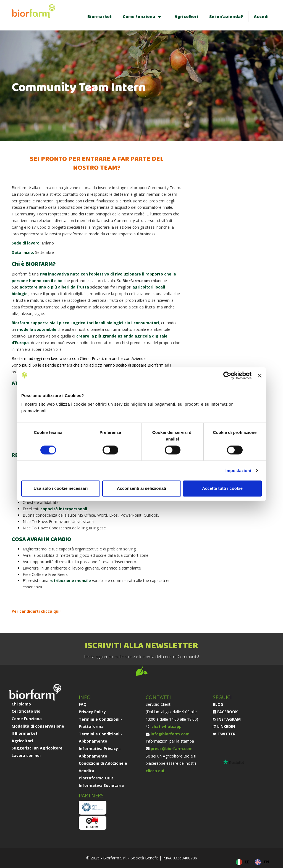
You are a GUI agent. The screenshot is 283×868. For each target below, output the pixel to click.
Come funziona (139, 17)
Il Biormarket (25, 733)
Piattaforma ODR (96, 778)
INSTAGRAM (227, 719)
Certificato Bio (26, 711)
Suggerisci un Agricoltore (37, 748)
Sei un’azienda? (226, 17)
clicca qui (50, 611)
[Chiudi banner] (260, 375)
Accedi (261, 17)
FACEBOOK (225, 712)
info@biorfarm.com (170, 734)
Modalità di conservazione (38, 726)
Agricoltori (186, 17)
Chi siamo (21, 704)
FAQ (83, 704)
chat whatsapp (166, 726)
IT (247, 862)
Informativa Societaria (101, 785)
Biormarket (99, 17)
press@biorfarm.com (172, 749)
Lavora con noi (26, 755)
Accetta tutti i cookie (222, 488)
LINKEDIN (224, 726)
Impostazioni (238, 471)
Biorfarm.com (136, 281)
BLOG (218, 704)
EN (267, 862)
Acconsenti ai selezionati (141, 488)
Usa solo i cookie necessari (61, 488)
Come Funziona (27, 719)
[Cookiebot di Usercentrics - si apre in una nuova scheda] (227, 375)
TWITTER (224, 734)
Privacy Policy (92, 712)
